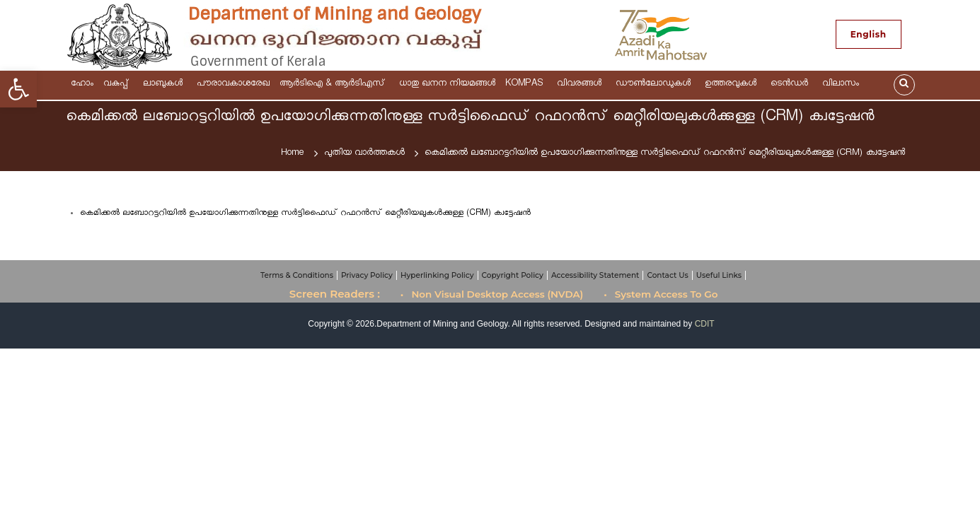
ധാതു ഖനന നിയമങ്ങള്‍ (447, 84)
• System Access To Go (661, 294)
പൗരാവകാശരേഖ (233, 84)
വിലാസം (843, 84)
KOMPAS (526, 84)
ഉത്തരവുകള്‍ (733, 84)
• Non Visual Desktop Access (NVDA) (492, 294)
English (869, 34)
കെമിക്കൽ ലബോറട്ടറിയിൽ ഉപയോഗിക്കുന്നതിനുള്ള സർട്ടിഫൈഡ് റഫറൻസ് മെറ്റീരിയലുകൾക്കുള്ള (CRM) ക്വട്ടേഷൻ (305, 214)
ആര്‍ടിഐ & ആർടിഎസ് (334, 84)
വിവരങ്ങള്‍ (581, 84)
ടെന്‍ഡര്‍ (791, 84)
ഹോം (82, 84)
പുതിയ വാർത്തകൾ (364, 154)
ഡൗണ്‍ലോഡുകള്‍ (655, 84)
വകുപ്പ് (118, 84)
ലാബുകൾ (165, 84)
